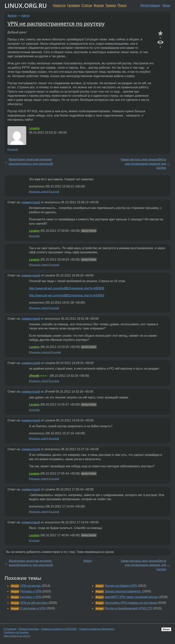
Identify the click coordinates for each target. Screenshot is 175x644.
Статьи (87, 5)
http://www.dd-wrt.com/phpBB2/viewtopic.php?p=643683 (67, 295)
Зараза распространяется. (123, 591)
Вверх (166, 629)
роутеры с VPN (31, 597)
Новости (59, 5)
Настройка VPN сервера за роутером (131, 603)
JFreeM (34, 376)
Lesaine (34, 128)
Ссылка (13, 149)
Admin (26, 16)
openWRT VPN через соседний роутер (131, 597)
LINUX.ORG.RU (26, 6)
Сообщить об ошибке (16, 632)
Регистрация (150, 5)
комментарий (31, 202)
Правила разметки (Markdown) (97, 629)
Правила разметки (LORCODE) (59, 629)
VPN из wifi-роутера (34, 603)
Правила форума (29, 629)
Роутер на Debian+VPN (121, 586)
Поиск (122, 5)
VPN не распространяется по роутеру (56, 23)
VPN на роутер (30, 586)
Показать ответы (39, 352)
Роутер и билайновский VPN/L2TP (128, 608)
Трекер (111, 5)
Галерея (74, 5)
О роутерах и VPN (33, 608)
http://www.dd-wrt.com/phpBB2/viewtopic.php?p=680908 (67, 288)
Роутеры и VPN (31, 591)
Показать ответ (39, 192)
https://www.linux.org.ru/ (17, 636)
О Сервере (10, 629)
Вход (166, 5)
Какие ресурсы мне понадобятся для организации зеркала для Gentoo (144, 164)
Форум (99, 5)
